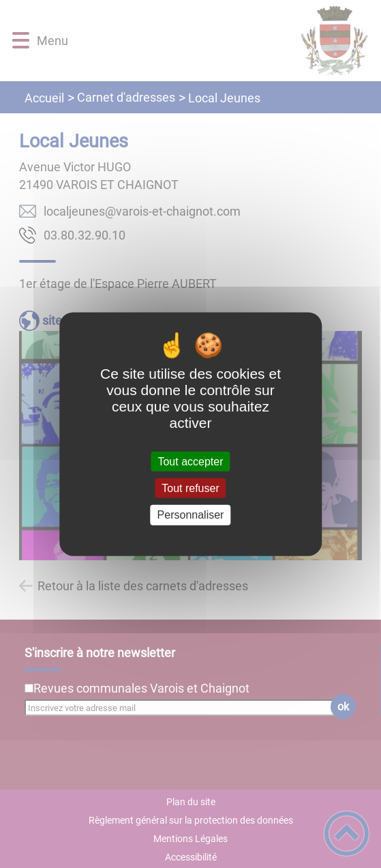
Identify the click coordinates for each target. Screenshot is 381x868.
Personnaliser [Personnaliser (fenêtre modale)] (191, 515)
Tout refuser (190, 488)
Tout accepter (190, 462)
